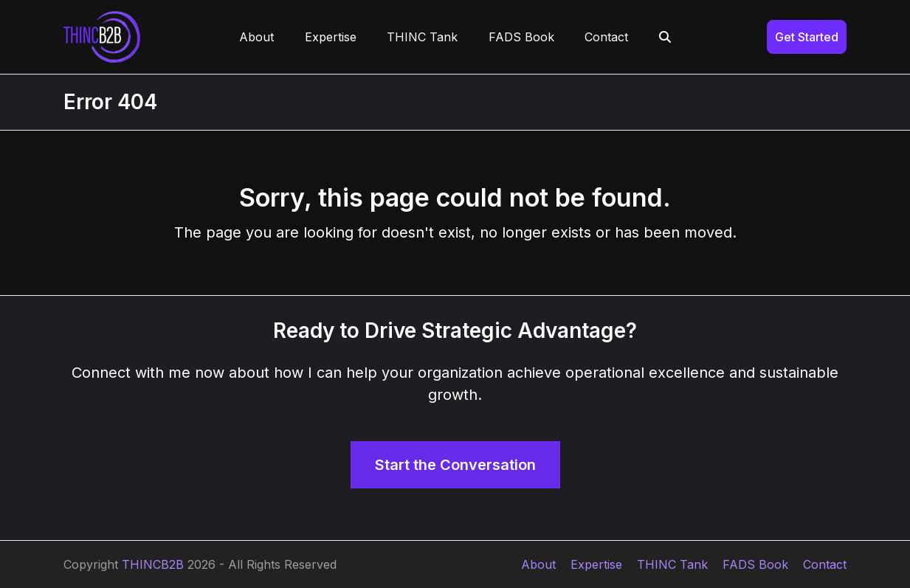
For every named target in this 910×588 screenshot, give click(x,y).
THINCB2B (153, 564)
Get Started (807, 37)
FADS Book (755, 564)
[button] (665, 37)
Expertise (596, 564)
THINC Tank (672, 564)
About (538, 564)
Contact (825, 564)
